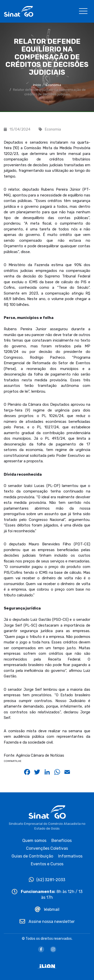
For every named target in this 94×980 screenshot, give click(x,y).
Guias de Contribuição (32, 856)
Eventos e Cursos (47, 864)
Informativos (70, 856)
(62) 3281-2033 (47, 880)
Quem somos (34, 841)
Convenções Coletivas (47, 848)
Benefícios (62, 841)
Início (37, 85)
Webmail (47, 909)
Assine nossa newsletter (47, 922)
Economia (54, 85)
